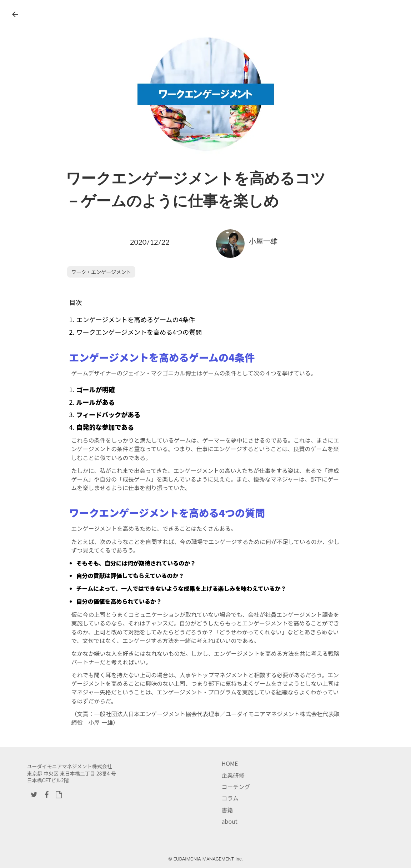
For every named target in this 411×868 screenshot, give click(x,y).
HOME (230, 763)
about (230, 821)
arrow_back (15, 14)
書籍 (227, 810)
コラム (230, 798)
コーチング (236, 787)
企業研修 (233, 775)
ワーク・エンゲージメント (101, 272)
